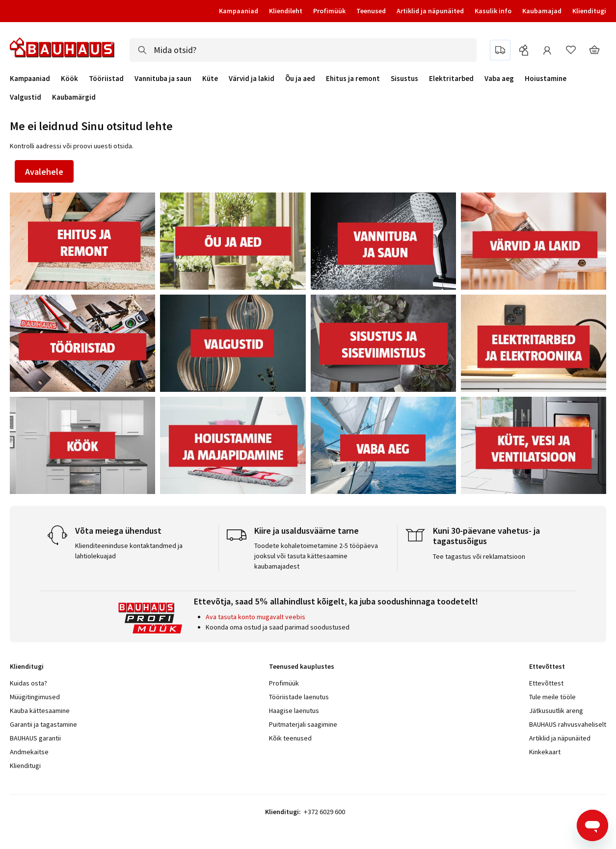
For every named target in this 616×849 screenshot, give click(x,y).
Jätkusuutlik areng (556, 711)
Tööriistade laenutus (299, 697)
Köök (69, 79)
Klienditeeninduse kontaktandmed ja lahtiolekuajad (129, 551)
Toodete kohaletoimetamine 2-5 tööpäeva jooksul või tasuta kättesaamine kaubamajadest (316, 556)
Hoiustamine (546, 79)
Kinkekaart (545, 752)
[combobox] (303, 50)
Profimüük (329, 11)
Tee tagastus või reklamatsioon (479, 556)
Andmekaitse (29, 752)
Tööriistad (106, 79)
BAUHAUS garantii (35, 738)
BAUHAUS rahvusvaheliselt (568, 724)
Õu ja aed (300, 79)
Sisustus (404, 79)
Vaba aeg (499, 79)
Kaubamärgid (74, 97)
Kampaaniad (239, 11)
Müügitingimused (35, 697)
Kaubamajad (542, 11)
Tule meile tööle (552, 697)
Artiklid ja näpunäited (430, 11)
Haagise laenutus (294, 711)
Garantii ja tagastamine (43, 724)
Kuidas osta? (28, 683)
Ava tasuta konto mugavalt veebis (255, 617)
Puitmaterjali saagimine (303, 724)
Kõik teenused (290, 738)
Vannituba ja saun (163, 79)
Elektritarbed (451, 79)
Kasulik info (493, 11)
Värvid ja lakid (252, 79)
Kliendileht (286, 11)
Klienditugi (589, 11)
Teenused (371, 11)
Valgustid (26, 97)
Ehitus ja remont (353, 79)
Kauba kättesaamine (40, 711)
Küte (210, 79)
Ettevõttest (546, 683)
